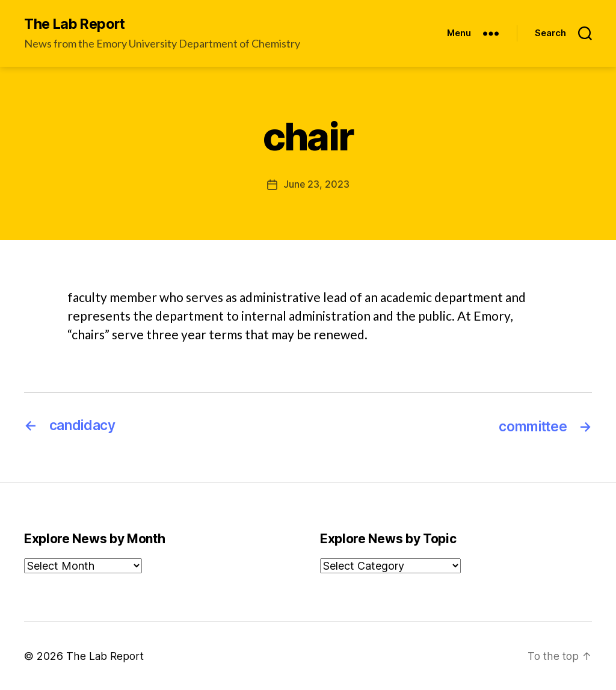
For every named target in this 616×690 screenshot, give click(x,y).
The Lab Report (78, 24)
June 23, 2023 (316, 185)
